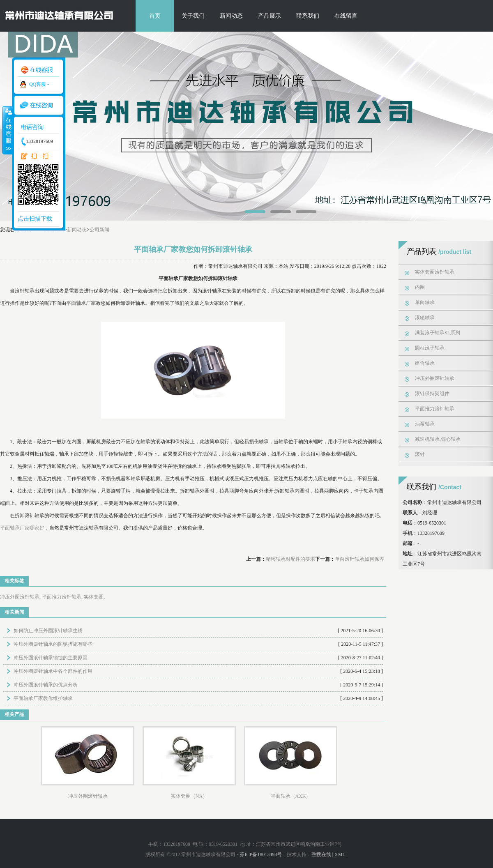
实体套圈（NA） (189, 796)
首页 (155, 16)
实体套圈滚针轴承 (435, 272)
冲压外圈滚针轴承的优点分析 (46, 685)
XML (340, 854)
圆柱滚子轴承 (430, 348)
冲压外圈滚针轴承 (20, 597)
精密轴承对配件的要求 (290, 559)
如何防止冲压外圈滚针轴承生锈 (48, 631)
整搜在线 (321, 854)
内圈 (420, 287)
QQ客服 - (39, 84)
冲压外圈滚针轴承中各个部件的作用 (53, 671)
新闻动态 (231, 16)
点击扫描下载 (35, 219)
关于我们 (193, 16)
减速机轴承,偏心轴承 (438, 439)
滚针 (420, 454)
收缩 (7, 130)
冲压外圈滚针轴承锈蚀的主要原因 (51, 658)
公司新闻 (99, 230)
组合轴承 (425, 363)
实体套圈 (94, 597)
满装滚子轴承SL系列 (438, 333)
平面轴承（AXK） (291, 796)
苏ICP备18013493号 (261, 854)
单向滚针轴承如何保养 (359, 559)
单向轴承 (425, 302)
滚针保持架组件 (432, 394)
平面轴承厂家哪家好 (22, 528)
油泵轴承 (425, 424)
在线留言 (346, 16)
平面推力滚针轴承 (62, 597)
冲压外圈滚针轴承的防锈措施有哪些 (53, 644)
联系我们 (308, 16)
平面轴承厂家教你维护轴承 (43, 698)
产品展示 (270, 16)
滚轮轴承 (425, 318)
